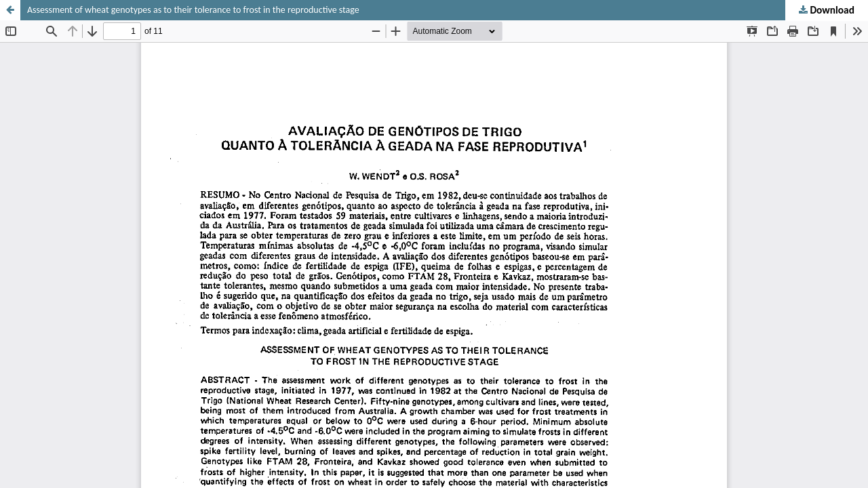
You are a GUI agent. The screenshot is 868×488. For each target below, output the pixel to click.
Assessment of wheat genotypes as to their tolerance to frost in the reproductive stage (193, 10)
